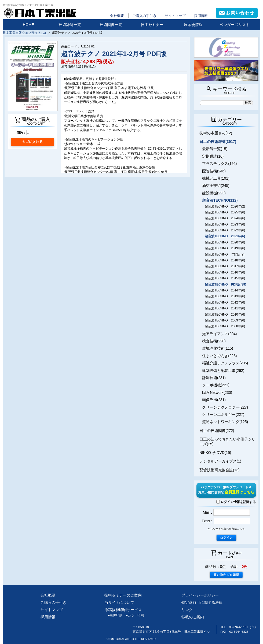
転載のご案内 (193, 617)
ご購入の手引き (144, 16)
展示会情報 (193, 25)
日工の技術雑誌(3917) (218, 142)
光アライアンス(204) (219, 334)
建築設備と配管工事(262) (223, 371)
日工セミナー (152, 25)
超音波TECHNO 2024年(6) (225, 218)
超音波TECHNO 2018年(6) (225, 260)
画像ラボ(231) (214, 400)
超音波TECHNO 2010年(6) (225, 314)
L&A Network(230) (217, 393)
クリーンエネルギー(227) (223, 414)
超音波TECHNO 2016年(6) (225, 272)
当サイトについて (119, 602)
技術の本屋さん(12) (216, 133)
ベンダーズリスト (235, 25)
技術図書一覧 (111, 25)
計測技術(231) (214, 378)
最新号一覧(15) (215, 149)
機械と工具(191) (216, 178)
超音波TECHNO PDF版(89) (225, 284)
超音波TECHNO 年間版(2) (224, 254)
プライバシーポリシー (200, 595)
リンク (187, 610)
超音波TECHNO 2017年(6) (225, 266)
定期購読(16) (213, 156)
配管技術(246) (214, 171)
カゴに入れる (32, 142)
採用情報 (201, 16)
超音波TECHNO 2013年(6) (225, 296)
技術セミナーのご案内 (123, 595)
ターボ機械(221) (216, 385)
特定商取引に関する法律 (202, 602)
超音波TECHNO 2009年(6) (225, 320)
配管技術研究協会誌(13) (219, 470)
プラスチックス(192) (219, 164)
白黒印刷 (113, 615)
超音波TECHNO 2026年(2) (225, 206)
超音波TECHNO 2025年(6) (225, 212)
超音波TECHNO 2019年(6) (225, 248)
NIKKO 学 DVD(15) (215, 453)
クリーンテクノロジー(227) (225, 407)
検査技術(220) (214, 341)
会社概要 (117, 16)
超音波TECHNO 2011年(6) (225, 308)
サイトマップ (175, 16)
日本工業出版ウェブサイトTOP (25, 33)
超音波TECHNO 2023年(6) (225, 224)
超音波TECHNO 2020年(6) (225, 242)
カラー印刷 (133, 615)
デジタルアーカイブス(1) (220, 461)
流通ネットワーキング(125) (225, 422)
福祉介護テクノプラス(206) (225, 363)
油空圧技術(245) (216, 186)
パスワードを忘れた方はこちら (226, 529)
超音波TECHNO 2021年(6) (225, 236)
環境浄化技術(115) (218, 348)
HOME (28, 25)
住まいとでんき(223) (219, 356)
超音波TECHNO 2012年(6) (225, 302)
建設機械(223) (214, 193)
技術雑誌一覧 (70, 25)
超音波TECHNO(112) (220, 200)
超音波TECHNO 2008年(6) (225, 326)
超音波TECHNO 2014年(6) (225, 290)
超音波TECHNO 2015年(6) (225, 278)
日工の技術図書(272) (217, 431)
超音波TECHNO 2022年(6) (225, 230)
